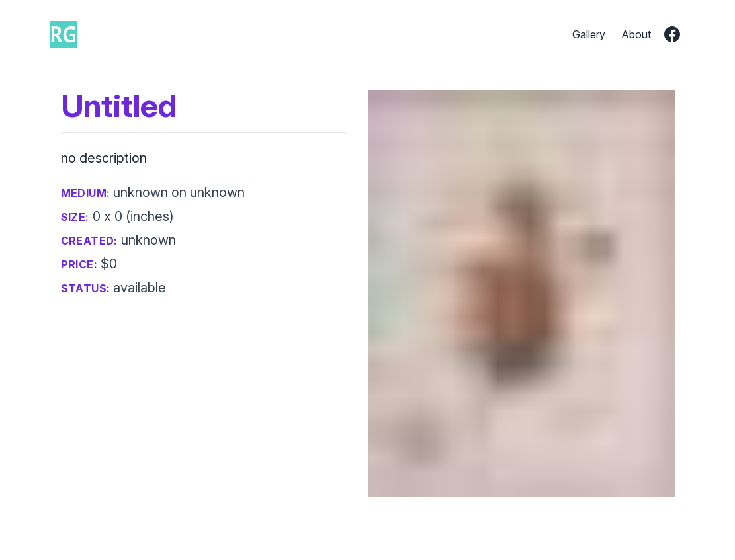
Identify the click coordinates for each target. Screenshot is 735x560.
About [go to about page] (636, 34)
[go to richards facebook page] (672, 34)
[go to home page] (64, 34)
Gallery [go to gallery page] (589, 34)
